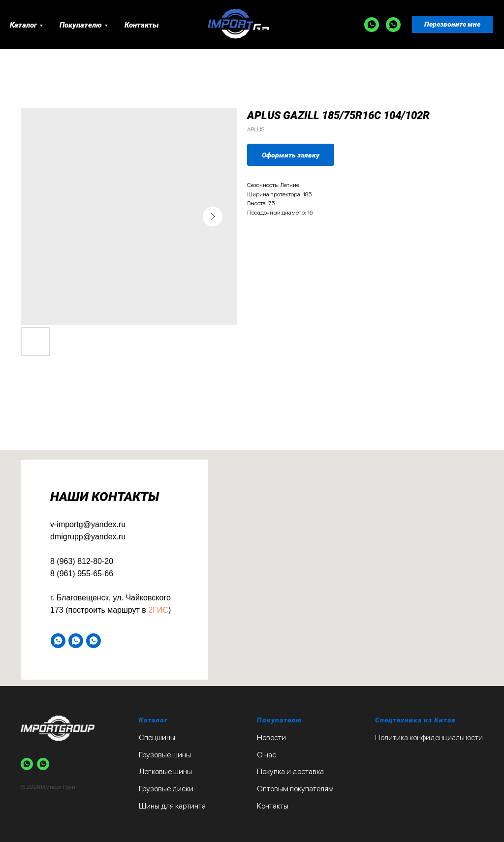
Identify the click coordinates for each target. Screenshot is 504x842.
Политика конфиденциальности (429, 737)
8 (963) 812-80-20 (82, 561)
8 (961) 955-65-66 (82, 574)
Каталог (23, 25)
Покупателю (81, 25)
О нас (267, 755)
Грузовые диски (166, 789)
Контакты (142, 25)
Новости (271, 737)
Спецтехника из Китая (415, 720)
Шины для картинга (172, 806)
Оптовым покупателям (295, 789)
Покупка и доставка (290, 771)
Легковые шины (165, 771)
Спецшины (157, 737)
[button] (452, 25)
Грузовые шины (165, 755)
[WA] (372, 25)
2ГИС (158, 610)
